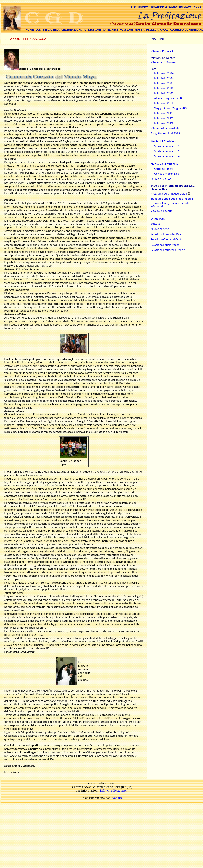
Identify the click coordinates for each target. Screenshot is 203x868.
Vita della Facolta (162, 211)
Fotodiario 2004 (164, 73)
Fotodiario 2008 (164, 88)
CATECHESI (110, 30)
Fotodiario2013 (164, 123)
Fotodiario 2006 (164, 78)
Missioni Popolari (162, 51)
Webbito (117, 798)
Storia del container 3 (167, 151)
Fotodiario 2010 (164, 103)
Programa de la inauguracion (169, 193)
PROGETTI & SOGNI (164, 7)
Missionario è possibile (165, 128)
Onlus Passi (158, 218)
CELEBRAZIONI (72, 30)
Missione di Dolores (163, 62)
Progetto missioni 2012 (165, 133)
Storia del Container (164, 141)
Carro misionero (164, 169)
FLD (133, 7)
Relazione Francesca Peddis (168, 250)
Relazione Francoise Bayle (167, 234)
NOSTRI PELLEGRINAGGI (152, 30)
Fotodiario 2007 (164, 83)
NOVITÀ (143, 7)
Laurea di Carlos (161, 179)
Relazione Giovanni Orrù (166, 239)
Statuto (155, 223)
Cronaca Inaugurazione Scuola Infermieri (170, 205)
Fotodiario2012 (164, 118)
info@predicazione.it (114, 790)
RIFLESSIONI (92, 30)
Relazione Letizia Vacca (165, 245)
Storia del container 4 (167, 156)
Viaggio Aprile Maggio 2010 (171, 108)
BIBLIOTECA (51, 30)
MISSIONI (126, 30)
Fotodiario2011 (164, 113)
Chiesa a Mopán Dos (167, 174)
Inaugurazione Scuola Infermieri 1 (172, 198)
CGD (38, 30)
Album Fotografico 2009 (169, 98)
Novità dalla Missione (164, 163)
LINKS (197, 7)
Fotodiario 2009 (164, 93)
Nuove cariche (160, 229)
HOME (30, 30)
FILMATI (185, 7)
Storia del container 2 (167, 146)
